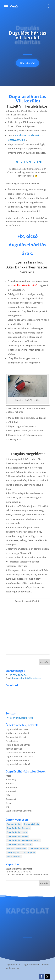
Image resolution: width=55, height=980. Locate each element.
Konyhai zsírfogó (14, 749)
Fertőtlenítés (12, 741)
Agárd (9, 776)
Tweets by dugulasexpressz (19, 718)
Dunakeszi (11, 799)
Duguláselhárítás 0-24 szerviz (20, 756)
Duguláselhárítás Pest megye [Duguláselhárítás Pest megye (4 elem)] (19, 844)
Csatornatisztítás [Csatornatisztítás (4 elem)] (14, 824)
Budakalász (11, 787)
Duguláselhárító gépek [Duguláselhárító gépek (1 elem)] (38, 848)
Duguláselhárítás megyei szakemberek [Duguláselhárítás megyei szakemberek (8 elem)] (23, 840)
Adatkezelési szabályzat (17, 733)
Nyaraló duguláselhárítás (18, 745)
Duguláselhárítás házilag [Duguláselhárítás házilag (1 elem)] (17, 836)
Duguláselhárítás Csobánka (19, 811)
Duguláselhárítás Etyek (17, 729)
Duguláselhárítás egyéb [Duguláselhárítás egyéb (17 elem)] (17, 832)
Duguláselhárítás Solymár (18, 764)
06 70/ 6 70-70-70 (18, 675)
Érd (7, 807)
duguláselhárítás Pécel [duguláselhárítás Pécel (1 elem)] (16, 848)
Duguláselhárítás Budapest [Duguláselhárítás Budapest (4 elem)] (18, 828)
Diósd (8, 795)
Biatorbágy (11, 780)
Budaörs (10, 784)
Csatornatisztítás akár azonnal (20, 753)
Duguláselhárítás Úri (16, 737)
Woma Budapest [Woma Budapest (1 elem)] (14, 856)
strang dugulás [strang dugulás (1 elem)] (13, 852)
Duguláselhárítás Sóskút (18, 760)
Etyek (8, 803)
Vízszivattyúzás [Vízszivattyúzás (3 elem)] (29, 852)
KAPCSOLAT (28, 63)
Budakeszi (11, 791)
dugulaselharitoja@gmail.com (26, 678)
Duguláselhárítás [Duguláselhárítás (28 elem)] (31, 824)
